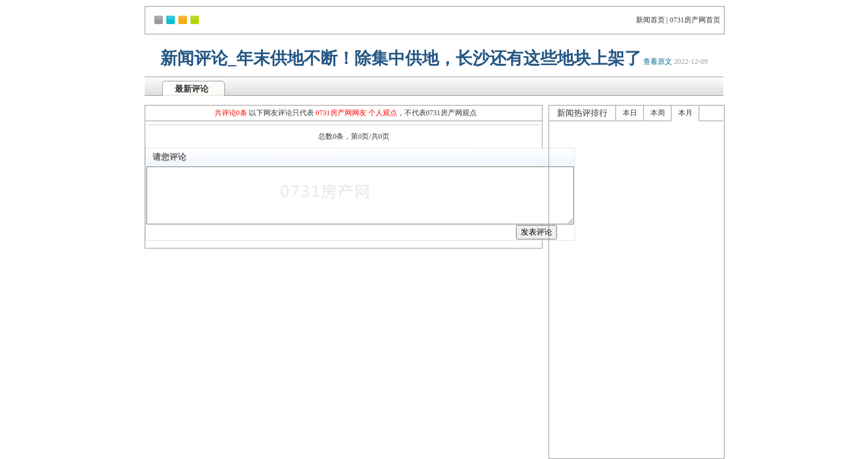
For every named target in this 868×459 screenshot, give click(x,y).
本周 (658, 113)
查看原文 (658, 62)
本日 (630, 113)
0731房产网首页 (695, 20)
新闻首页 (650, 20)
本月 (685, 113)
